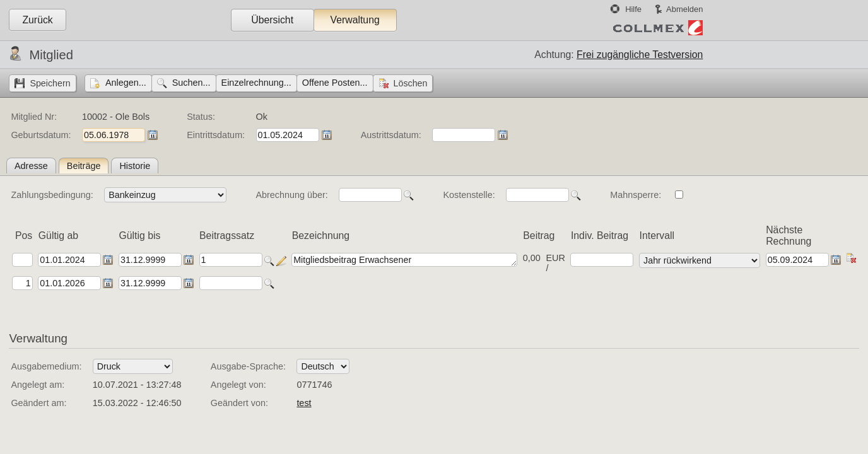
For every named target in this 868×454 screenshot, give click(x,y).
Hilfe (633, 9)
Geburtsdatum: (41, 135)
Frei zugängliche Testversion (640, 55)
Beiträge (84, 166)
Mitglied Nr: (34, 117)
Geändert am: (38, 403)
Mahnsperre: (636, 195)
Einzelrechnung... (256, 83)
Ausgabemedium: (46, 366)
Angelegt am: (38, 385)
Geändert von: (239, 403)
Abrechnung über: (291, 195)
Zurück (37, 20)
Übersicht (272, 20)
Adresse (31, 166)
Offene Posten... (335, 83)
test (304, 403)
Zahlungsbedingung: (52, 195)
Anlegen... (126, 83)
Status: (201, 117)
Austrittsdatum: (391, 135)
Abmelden (684, 9)
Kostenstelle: (469, 195)
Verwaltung (355, 20)
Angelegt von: (238, 385)
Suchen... (191, 83)
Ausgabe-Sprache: (248, 366)
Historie (135, 166)
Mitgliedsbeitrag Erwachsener (404, 260)
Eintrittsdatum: (216, 135)
